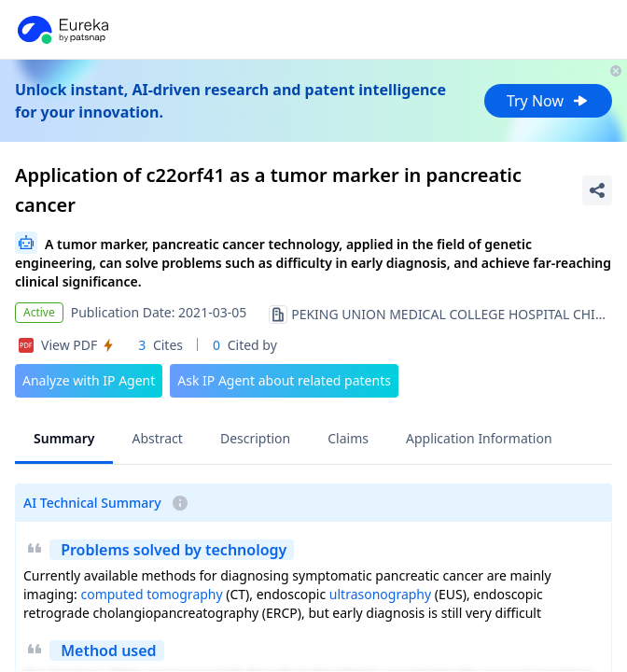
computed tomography (151, 594)
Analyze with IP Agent (89, 380)
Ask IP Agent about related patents (284, 380)
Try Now (548, 101)
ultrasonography (380, 594)
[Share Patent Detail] (597, 190)
